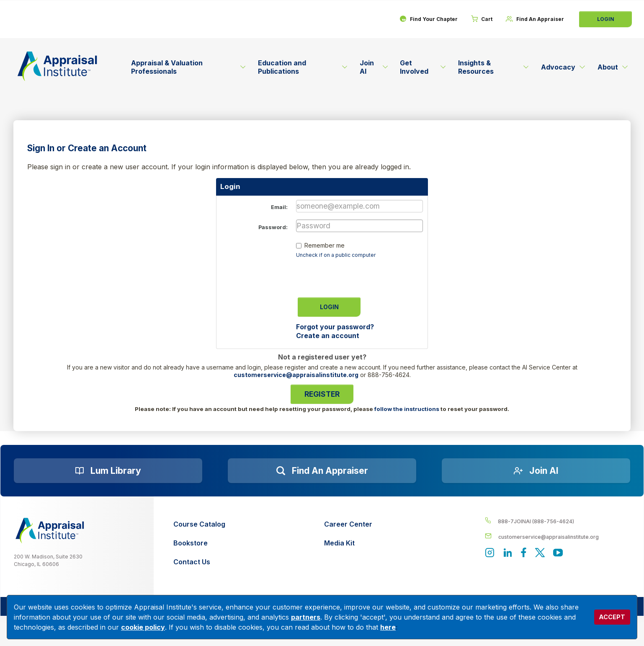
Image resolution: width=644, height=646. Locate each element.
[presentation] (360, 275)
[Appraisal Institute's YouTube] (559, 554)
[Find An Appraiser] (534, 19)
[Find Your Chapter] (425, 19)
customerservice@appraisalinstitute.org (296, 375)
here (388, 627)
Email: (279, 207)
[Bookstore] (199, 543)
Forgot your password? (335, 327)
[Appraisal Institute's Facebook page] (525, 554)
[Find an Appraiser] (322, 471)
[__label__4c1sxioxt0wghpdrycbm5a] (558, 521)
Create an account (328, 336)
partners (306, 617)
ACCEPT (612, 617)
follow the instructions (407, 409)
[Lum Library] (108, 471)
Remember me (325, 245)
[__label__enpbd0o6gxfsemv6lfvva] (558, 536)
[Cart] (480, 19)
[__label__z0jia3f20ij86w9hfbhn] (50, 531)
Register (322, 394)
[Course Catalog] (199, 524)
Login (606, 19)
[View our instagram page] (490, 554)
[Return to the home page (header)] (57, 66)
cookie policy (143, 627)
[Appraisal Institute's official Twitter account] (541, 554)
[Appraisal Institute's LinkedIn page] (508, 554)
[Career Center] (348, 524)
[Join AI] (536, 471)
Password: (273, 227)
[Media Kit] (348, 543)
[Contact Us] (199, 562)
